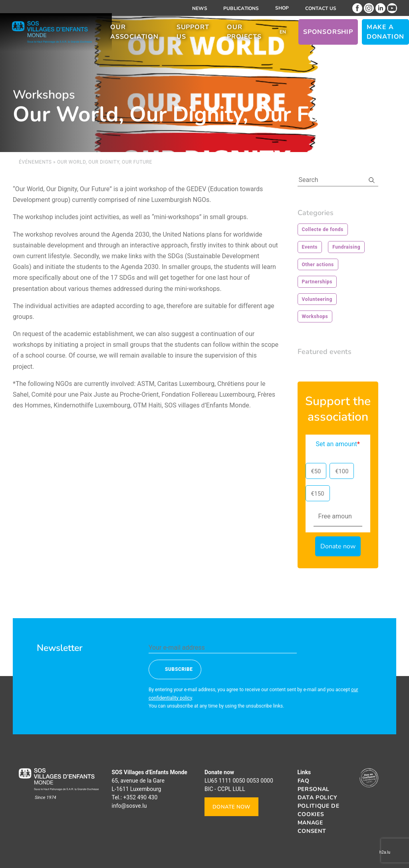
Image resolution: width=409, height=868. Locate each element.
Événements (35, 162)
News (200, 8)
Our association (134, 35)
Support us (193, 35)
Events (310, 247)
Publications (241, 8)
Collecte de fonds (323, 229)
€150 (318, 494)
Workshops (315, 316)
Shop (282, 8)
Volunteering (317, 299)
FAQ (304, 781)
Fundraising (346, 247)
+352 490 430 (141, 797)
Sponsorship (328, 35)
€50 (316, 471)
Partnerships (317, 282)
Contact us (321, 8)
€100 (342, 471)
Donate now (231, 807)
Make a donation (385, 35)
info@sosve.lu (129, 806)
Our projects (244, 35)
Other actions (318, 265)
